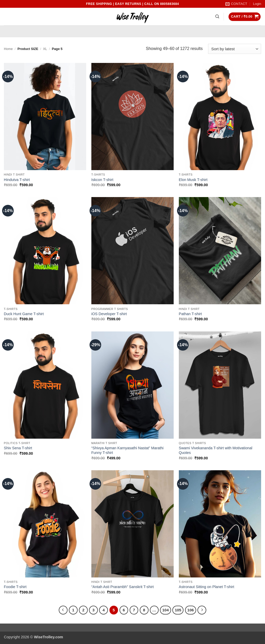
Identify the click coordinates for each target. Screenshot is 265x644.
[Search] (217, 17)
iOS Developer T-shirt (109, 314)
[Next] (202, 610)
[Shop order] (235, 49)
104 (165, 610)
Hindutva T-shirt (17, 180)
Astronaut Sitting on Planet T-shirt (207, 587)
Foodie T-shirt (15, 587)
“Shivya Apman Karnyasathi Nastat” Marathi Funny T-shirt (127, 450)
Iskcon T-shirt (102, 180)
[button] (257, 4)
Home (8, 49)
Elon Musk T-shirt (193, 180)
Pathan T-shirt (190, 314)
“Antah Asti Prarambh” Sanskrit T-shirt (123, 587)
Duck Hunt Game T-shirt (24, 314)
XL (45, 49)
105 (178, 610)
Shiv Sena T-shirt (18, 448)
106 (191, 610)
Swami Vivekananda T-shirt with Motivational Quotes (216, 450)
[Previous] (63, 610)
